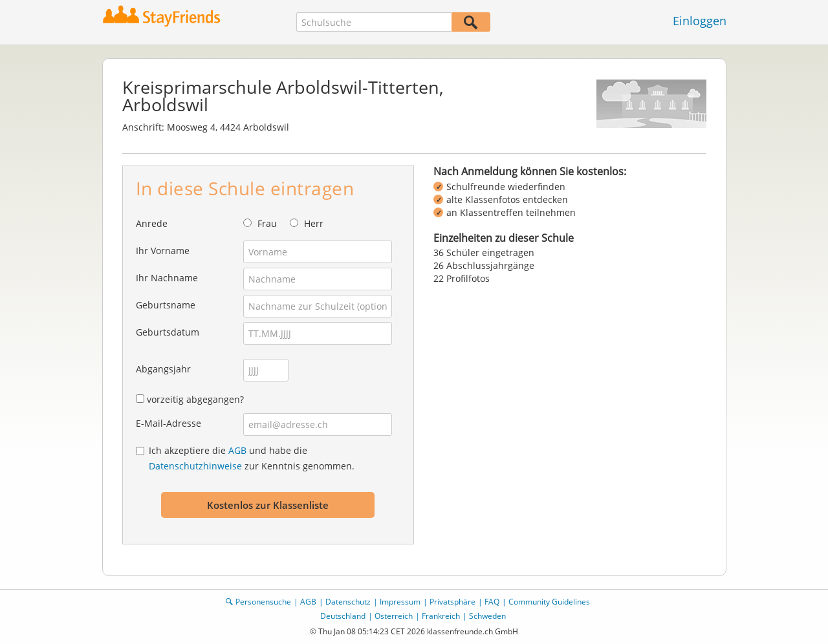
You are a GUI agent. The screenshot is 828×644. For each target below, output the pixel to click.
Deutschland (343, 616)
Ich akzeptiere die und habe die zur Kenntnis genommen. (252, 458)
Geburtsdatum (168, 332)
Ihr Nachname (167, 278)
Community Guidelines (549, 602)
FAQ (492, 602)
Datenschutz (348, 602)
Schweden (487, 616)
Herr (314, 223)
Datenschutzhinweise (195, 466)
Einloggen (700, 21)
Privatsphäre (452, 602)
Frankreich (441, 616)
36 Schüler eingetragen (484, 252)
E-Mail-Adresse (169, 423)
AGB (237, 450)
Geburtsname (166, 305)
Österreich (394, 616)
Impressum (400, 602)
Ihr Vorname (163, 251)
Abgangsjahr (163, 369)
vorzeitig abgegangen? (195, 399)
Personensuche (263, 602)
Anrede (152, 223)
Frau (267, 223)
